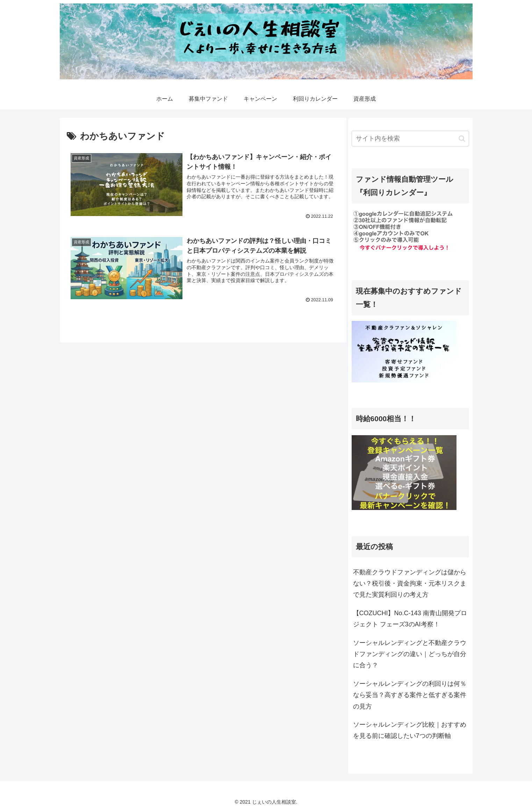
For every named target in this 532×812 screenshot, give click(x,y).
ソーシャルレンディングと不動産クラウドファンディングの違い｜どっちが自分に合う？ (410, 654)
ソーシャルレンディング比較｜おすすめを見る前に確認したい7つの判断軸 (410, 730)
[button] (462, 139)
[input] (410, 139)
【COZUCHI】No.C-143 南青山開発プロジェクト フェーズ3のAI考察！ (410, 619)
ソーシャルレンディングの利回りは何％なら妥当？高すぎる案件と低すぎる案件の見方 (410, 695)
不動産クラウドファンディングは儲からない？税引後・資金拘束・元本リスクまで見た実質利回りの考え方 (410, 584)
